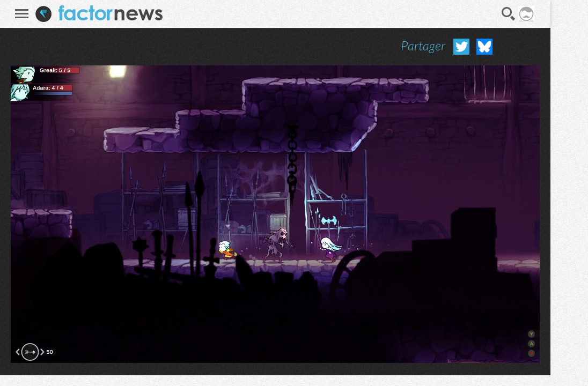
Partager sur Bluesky (484, 47)
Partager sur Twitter (461, 47)
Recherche (509, 14)
